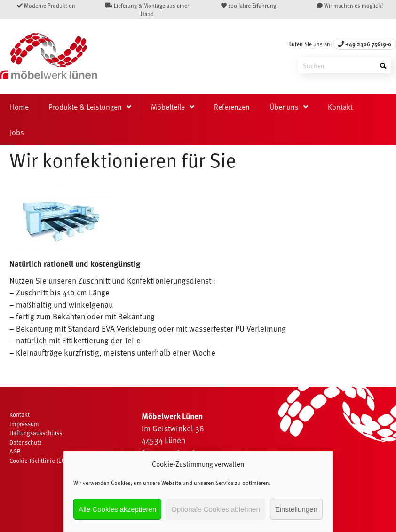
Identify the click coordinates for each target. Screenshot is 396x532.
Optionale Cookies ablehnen (215, 509)
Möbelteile (168, 107)
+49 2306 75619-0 (365, 44)
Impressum (24, 424)
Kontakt (340, 107)
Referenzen (232, 107)
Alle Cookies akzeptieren (117, 509)
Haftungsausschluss (36, 433)
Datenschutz (26, 442)
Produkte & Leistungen (85, 107)
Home (19, 107)
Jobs (17, 132)
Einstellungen (296, 509)
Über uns (284, 107)
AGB (15, 451)
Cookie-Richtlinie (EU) (38, 461)
